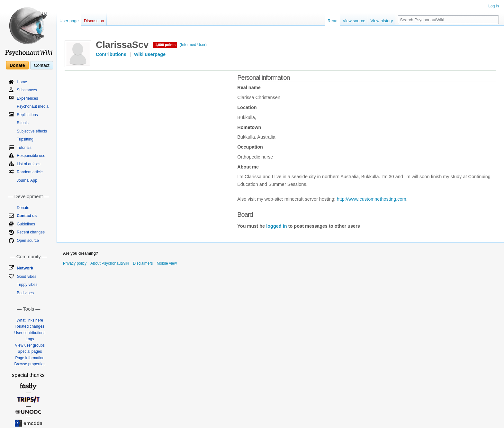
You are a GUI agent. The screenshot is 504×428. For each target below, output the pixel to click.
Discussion (94, 21)
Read (333, 21)
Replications (27, 115)
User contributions (30, 333)
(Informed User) (193, 45)
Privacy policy (75, 263)
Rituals (23, 123)
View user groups (30, 345)
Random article (30, 172)
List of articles (28, 164)
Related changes (30, 326)
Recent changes (31, 232)
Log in (494, 6)
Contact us (27, 216)
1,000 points (165, 45)
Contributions (111, 54)
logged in (276, 226)
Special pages (30, 351)
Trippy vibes (27, 285)
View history (382, 21)
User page (69, 21)
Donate (17, 65)
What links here (30, 320)
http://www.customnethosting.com (372, 199)
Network (25, 268)
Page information (30, 358)
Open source (28, 241)
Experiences (27, 98)
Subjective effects (32, 131)
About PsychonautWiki (110, 263)
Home (22, 82)
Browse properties (30, 364)
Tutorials (24, 148)
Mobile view (167, 263)
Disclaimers (143, 263)
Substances (27, 90)
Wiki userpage (150, 54)
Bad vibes (25, 293)
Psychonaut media (33, 106)
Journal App (27, 180)
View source (354, 21)
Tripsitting (25, 139)
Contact (41, 65)
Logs (30, 339)
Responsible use (31, 156)
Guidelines (26, 224)
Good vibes (27, 277)
